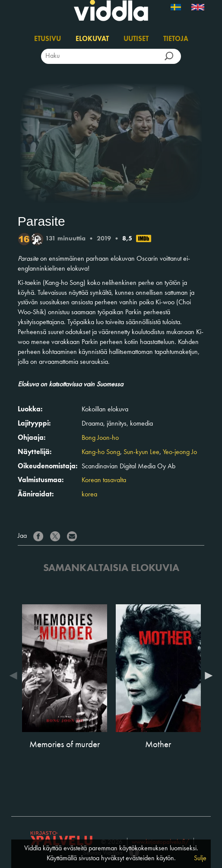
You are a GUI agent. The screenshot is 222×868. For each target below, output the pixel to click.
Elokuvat (92, 39)
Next (206, 675)
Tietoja (176, 39)
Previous (16, 675)
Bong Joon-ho (100, 438)
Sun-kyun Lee (141, 452)
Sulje (200, 859)
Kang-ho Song (101, 452)
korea (89, 495)
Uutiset (136, 39)
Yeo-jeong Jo (180, 452)
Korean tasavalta (104, 480)
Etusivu (48, 39)
